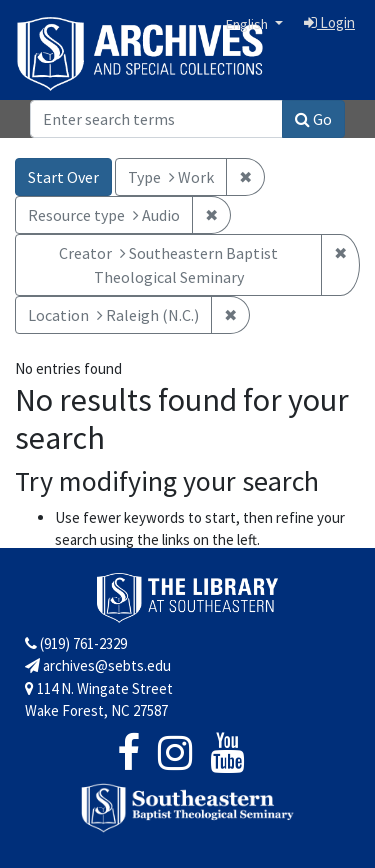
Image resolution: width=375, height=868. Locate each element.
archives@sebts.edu (98, 665)
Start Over (63, 177)
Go (313, 119)
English (248, 24)
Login (329, 22)
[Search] (156, 119)
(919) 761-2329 (76, 643)
